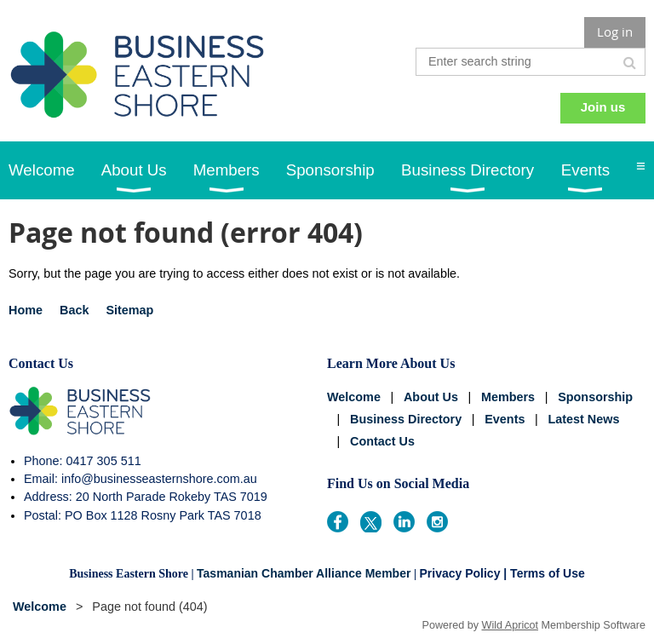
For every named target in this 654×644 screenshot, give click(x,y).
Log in (615, 32)
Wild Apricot (511, 625)
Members (508, 397)
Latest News (583, 419)
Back (74, 310)
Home (26, 310)
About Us (431, 397)
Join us (603, 107)
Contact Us (382, 441)
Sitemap (129, 310)
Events (505, 419)
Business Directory (406, 419)
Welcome (354, 397)
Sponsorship (595, 397)
